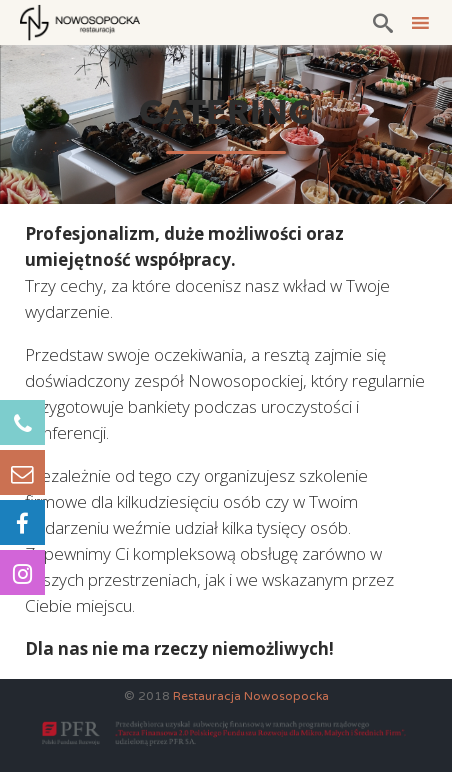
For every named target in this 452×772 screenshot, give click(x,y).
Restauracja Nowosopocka (251, 696)
